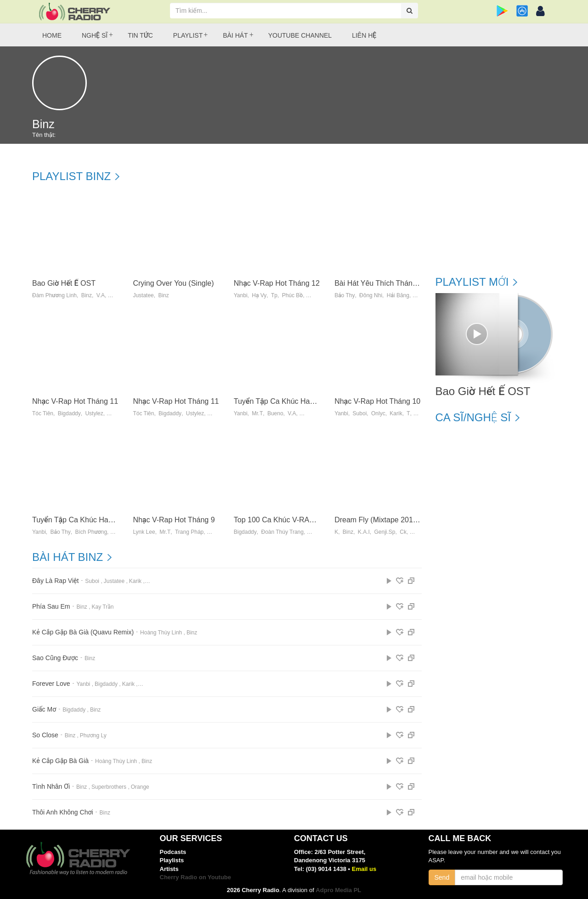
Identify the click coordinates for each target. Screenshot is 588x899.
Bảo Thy (345, 296)
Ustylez (94, 414)
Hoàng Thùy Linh (161, 633)
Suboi (360, 414)
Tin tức (140, 35)
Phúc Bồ (293, 296)
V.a (292, 414)
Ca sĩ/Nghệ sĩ (473, 418)
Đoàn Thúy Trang (282, 532)
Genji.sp (385, 532)
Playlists (172, 860)
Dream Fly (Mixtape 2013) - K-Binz (391, 520)
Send (442, 877)
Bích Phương (91, 532)
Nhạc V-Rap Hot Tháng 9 (174, 520)
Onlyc (378, 414)
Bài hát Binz (68, 557)
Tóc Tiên (43, 414)
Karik (396, 414)
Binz (87, 296)
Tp (274, 296)
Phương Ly (93, 735)
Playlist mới (472, 282)
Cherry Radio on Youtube (196, 877)
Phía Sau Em (51, 607)
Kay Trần (103, 607)
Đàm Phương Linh (54, 296)
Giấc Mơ (44, 710)
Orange (140, 787)
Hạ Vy (259, 296)
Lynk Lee (144, 532)
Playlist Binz (71, 176)
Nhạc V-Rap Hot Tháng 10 (377, 401)
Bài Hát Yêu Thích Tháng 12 (381, 283)
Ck (403, 532)
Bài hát (235, 35)
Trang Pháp (189, 532)
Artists (169, 869)
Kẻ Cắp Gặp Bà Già (60, 761)
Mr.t (257, 414)
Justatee (143, 296)
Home (52, 35)
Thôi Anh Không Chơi (63, 812)
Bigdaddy (69, 414)
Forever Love (51, 684)
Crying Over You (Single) (173, 283)
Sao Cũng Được (55, 658)
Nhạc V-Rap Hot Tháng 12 (277, 283)
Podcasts (173, 852)
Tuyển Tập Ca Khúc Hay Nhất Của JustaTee (306, 401)
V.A (101, 296)
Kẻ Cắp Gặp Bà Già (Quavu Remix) (83, 632)
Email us (364, 869)
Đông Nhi (371, 296)
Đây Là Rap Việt (55, 581)
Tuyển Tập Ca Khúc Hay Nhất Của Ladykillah (106, 520)
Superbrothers (109, 787)
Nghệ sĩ (95, 35)
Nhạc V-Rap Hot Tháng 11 (75, 401)
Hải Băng (398, 296)
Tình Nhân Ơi (51, 787)
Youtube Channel (300, 35)
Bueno (275, 414)
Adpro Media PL (338, 890)
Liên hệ (364, 35)
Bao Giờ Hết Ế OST (64, 283)
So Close (45, 735)
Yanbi (241, 296)
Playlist (188, 35)
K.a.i (364, 532)
